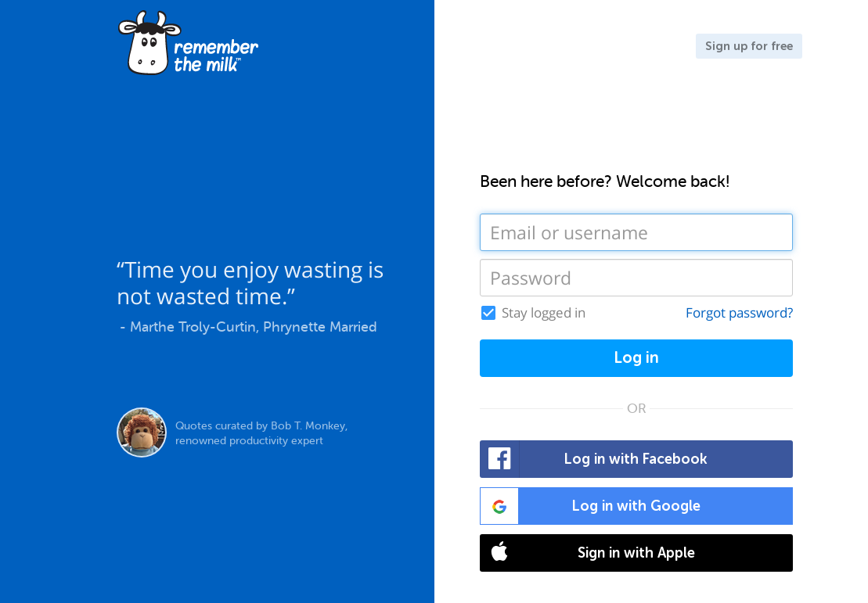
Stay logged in (544, 313)
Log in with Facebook (594, 459)
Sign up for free (749, 46)
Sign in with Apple (588, 553)
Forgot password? (739, 312)
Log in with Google (591, 506)
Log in (636, 358)
